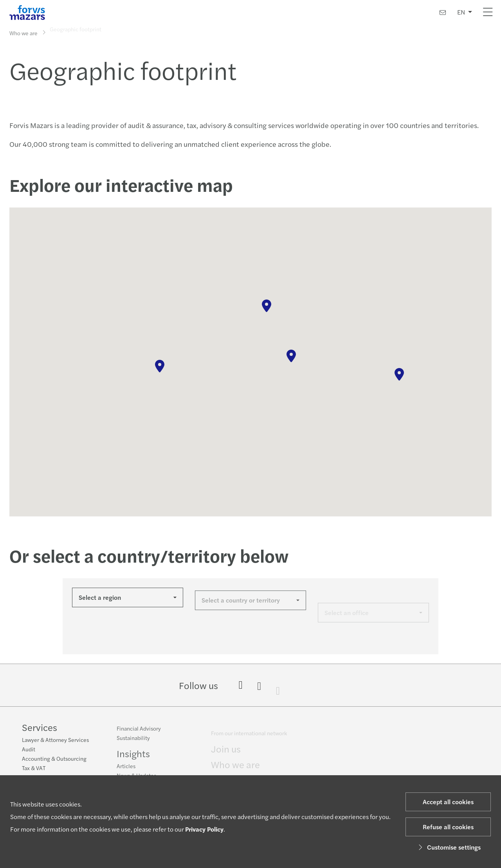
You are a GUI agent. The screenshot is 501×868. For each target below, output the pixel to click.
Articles (126, 770)
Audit (29, 750)
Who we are (23, 32)
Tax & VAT (34, 769)
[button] (160, 366)
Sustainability (133, 742)
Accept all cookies (448, 802)
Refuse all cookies (448, 827)
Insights (133, 757)
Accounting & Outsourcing (54, 759)
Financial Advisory (139, 732)
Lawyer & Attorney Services (55, 740)
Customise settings (448, 847)
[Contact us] (443, 12)
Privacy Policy (204, 829)
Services (40, 728)
